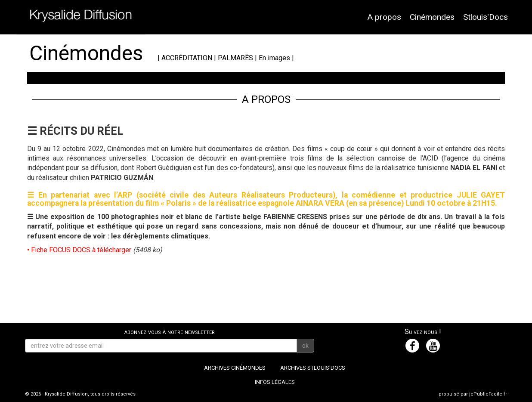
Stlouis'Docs (486, 17)
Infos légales (275, 382)
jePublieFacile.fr (488, 394)
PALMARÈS (235, 58)
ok (305, 346)
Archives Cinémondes (235, 368)
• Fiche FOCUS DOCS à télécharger (79, 250)
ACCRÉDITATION (187, 58)
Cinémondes (432, 17)
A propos (384, 17)
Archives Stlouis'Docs (313, 368)
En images (274, 58)
